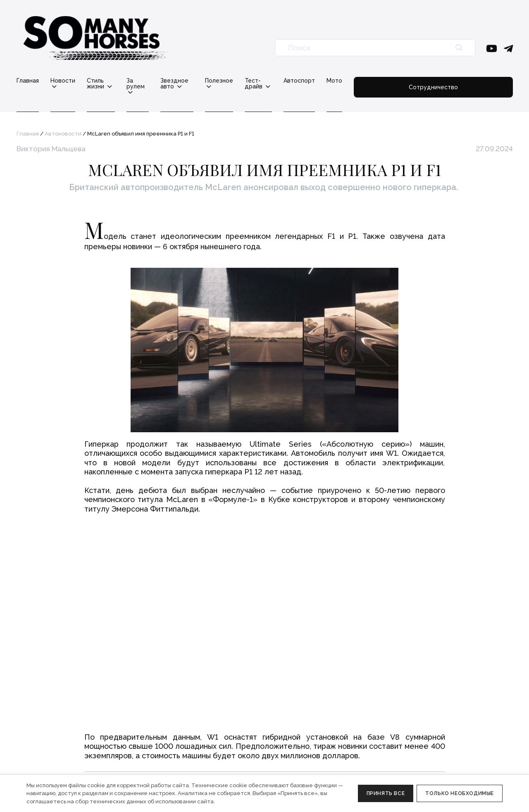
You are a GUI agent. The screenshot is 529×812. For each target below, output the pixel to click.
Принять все (386, 793)
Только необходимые (460, 793)
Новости (63, 81)
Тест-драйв (324, 81)
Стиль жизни (113, 81)
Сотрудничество (472, 83)
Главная (28, 81)
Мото (412, 81)
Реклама (170, 712)
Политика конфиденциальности (62, 767)
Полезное (274, 81)
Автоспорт (376, 81)
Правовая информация (49, 757)
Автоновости (63, 128)
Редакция (171, 702)
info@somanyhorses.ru (48, 702)
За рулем (164, 81)
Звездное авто (218, 81)
